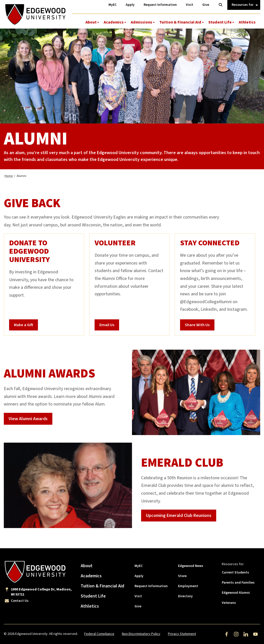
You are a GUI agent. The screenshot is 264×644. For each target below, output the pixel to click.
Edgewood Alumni (236, 593)
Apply (139, 576)
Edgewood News (191, 566)
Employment (188, 586)
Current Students (235, 573)
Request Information (151, 586)
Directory (185, 596)
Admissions (141, 22)
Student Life (220, 22)
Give (138, 606)
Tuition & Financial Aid (180, 22)
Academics (114, 22)
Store (182, 576)
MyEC (139, 566)
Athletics (247, 22)
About (91, 22)
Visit (138, 596)
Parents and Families (238, 583)
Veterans (229, 603)
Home (9, 176)
